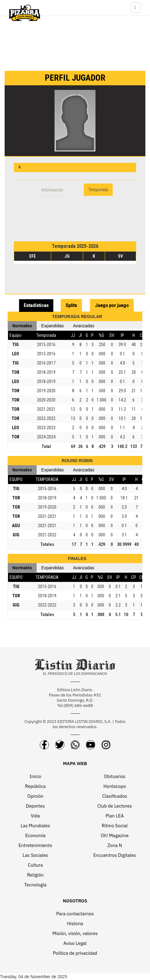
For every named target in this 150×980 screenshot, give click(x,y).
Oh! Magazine (115, 835)
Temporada (98, 190)
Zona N (115, 845)
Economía (35, 835)
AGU (16, 526)
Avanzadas (84, 326)
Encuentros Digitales (115, 855)
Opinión (35, 796)
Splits (71, 305)
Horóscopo (115, 786)
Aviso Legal (75, 943)
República (35, 786)
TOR (16, 372)
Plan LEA (115, 816)
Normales (22, 326)
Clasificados (115, 796)
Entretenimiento (35, 845)
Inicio (35, 776)
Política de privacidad (75, 953)
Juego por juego (112, 305)
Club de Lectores (115, 806)
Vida (35, 816)
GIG (16, 535)
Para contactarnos (75, 914)
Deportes (35, 806)
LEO (16, 354)
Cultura (35, 865)
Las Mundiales (35, 826)
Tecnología (35, 885)
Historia (75, 924)
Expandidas (53, 326)
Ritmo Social (115, 826)
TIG (16, 345)
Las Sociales (35, 855)
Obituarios (115, 776)
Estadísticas (36, 305)
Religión (35, 875)
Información (52, 190)
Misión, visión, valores (75, 933)
